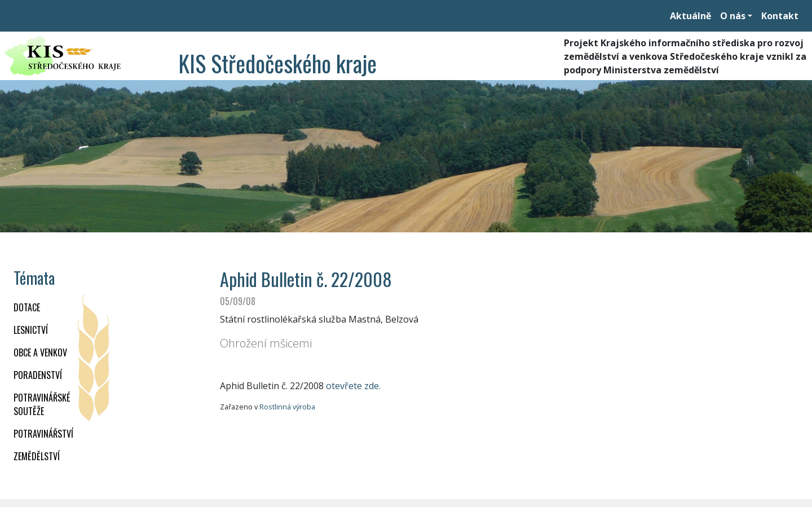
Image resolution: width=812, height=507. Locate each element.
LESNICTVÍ (31, 330)
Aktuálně (690, 16)
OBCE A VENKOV (40, 352)
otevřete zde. (353, 386)
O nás (733, 16)
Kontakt (780, 16)
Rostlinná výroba (287, 407)
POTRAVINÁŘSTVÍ (43, 434)
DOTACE (27, 307)
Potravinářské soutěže (42, 404)
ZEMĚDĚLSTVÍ (37, 456)
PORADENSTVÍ (38, 375)
